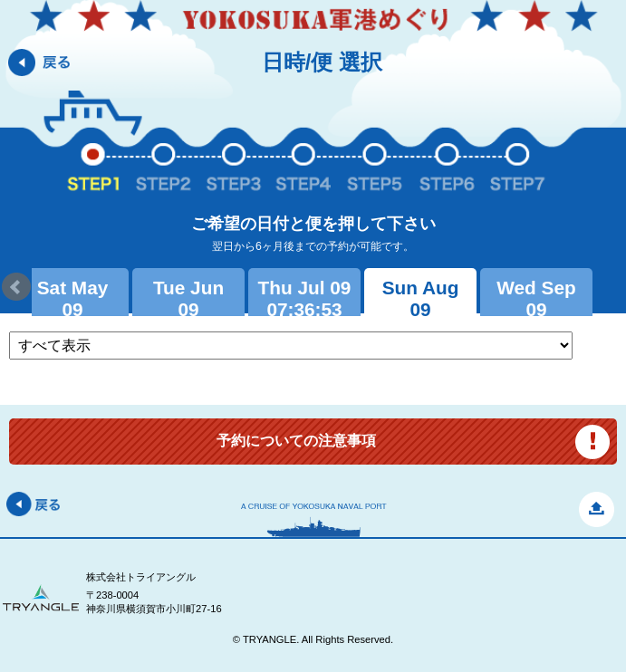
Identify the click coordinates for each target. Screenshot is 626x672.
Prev (16, 287)
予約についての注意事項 (296, 441)
